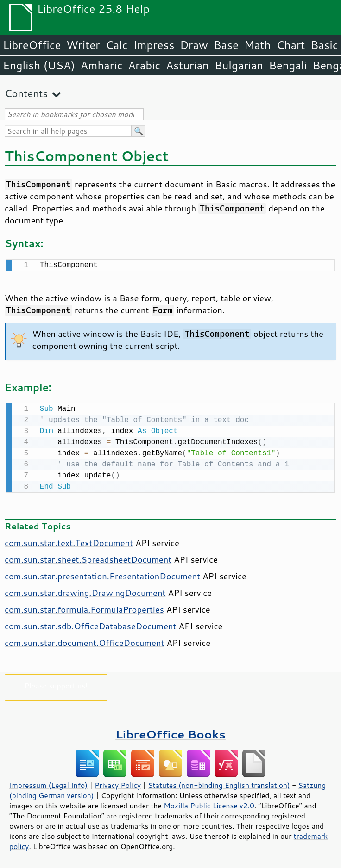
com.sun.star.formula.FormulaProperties (84, 608)
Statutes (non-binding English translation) (219, 783)
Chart (290, 45)
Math (258, 45)
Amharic (101, 65)
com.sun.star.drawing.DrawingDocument (85, 591)
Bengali (288, 65)
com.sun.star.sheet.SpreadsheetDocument (88, 558)
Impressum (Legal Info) (48, 783)
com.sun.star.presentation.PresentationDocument (102, 574)
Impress (154, 45)
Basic (324, 45)
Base (226, 45)
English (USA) (39, 65)
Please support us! (56, 684)
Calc (117, 45)
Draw (194, 45)
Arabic (144, 65)
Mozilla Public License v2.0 (209, 804)
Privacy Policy (118, 783)
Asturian (187, 65)
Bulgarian (239, 65)
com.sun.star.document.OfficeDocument (84, 641)
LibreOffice (32, 45)
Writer (83, 45)
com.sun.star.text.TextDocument (69, 541)
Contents (26, 93)
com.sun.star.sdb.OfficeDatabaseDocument (91, 624)
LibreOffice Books (170, 732)
